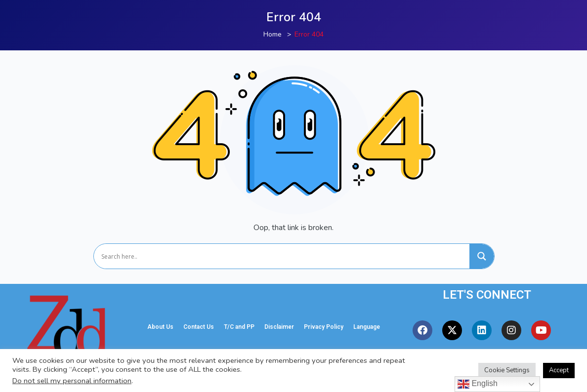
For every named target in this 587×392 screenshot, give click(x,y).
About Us (160, 327)
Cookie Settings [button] (507, 370)
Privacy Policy (324, 327)
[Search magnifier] (482, 256)
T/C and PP (239, 327)
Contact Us (199, 327)
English (478, 384)
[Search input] (284, 256)
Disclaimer (279, 327)
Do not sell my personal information (72, 381)
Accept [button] (559, 370)
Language (367, 327)
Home (273, 34)
